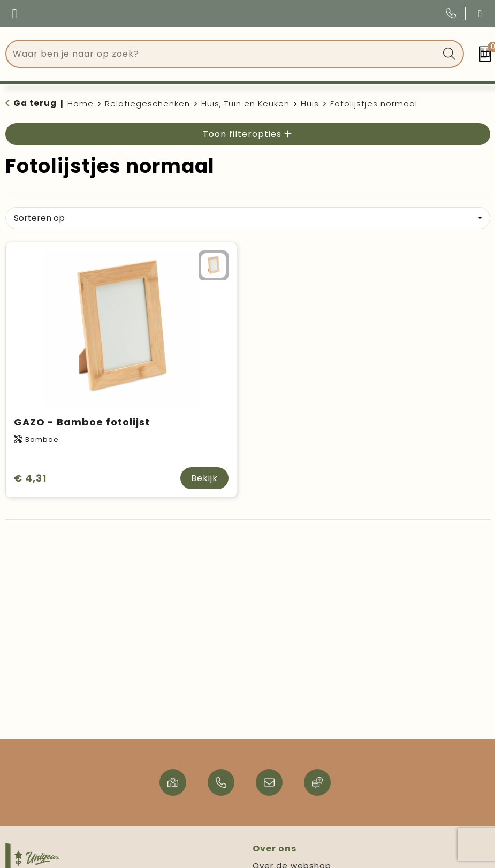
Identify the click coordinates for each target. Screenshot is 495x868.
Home (81, 104)
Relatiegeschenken (147, 104)
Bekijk (204, 478)
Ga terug (35, 103)
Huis (310, 104)
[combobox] (223, 54)
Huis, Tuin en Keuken (245, 104)
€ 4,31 (30, 478)
